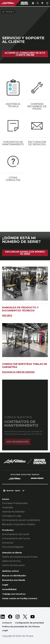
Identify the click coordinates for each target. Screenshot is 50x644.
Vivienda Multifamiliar (14, 512)
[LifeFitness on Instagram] (18, 617)
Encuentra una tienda (14, 580)
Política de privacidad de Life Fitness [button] (21, 627)
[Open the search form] (38, 3)
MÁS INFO (7, 315)
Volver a (8, 12)
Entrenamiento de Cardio (16, 534)
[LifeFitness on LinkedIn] (3, 617)
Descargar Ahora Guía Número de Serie (25, 253)
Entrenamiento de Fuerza (16, 538)
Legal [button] (5, 630)
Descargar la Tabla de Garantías (18, 372)
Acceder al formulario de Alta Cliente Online (25, 54)
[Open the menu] (47, 3)
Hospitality (8, 507)
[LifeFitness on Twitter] (25, 617)
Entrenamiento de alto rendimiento (21, 520)
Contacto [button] (7, 623)
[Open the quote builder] (43, 3)
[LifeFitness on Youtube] (33, 617)
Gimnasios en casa (12, 516)
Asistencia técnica (11, 561)
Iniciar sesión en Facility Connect (20, 598)
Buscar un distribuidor (14, 576)
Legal (5, 585)
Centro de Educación (13, 565)
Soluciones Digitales (13, 547)
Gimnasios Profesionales (15, 503)
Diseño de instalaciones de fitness (20, 557)
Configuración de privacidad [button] (29, 623)
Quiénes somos (11, 571)
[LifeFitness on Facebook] (10, 617)
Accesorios (8, 543)
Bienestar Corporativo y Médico (19, 524)
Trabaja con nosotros (14, 594)
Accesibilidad (9, 589)
